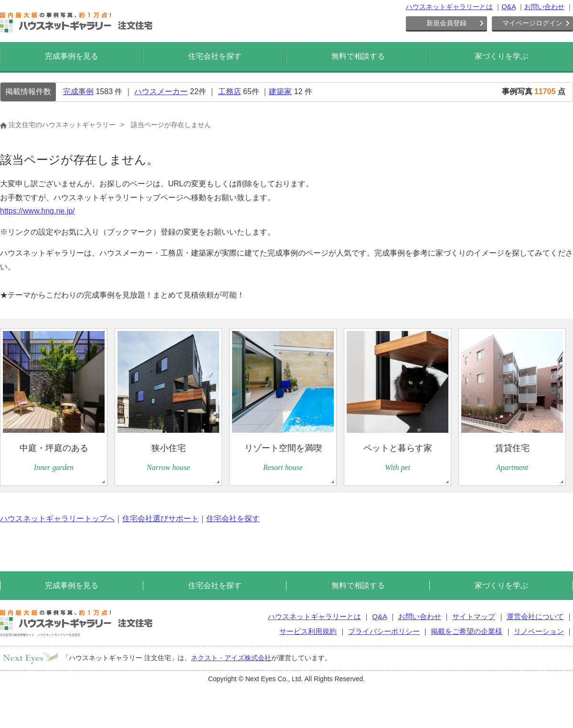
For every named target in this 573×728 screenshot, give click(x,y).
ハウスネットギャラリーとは (449, 7)
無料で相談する (358, 56)
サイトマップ (474, 616)
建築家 (280, 91)
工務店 (230, 91)
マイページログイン (532, 23)
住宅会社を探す (215, 56)
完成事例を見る (72, 56)
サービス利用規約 (308, 631)
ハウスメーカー (161, 91)
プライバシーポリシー (384, 631)
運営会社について (535, 616)
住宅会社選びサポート (160, 519)
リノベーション (539, 631)
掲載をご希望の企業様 (467, 631)
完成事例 (78, 91)
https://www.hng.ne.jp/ (37, 211)
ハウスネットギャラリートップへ (57, 519)
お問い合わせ (544, 7)
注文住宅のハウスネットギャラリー (58, 125)
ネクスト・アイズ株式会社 (231, 658)
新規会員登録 (446, 23)
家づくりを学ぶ (501, 56)
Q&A (509, 7)
